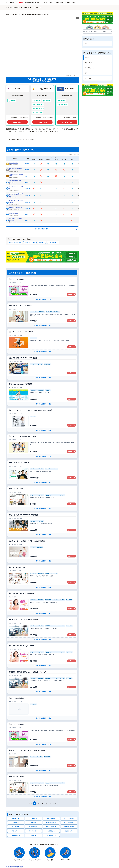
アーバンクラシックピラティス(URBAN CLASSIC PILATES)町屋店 (16, 171)
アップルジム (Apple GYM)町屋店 (16, 164)
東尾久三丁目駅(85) (51, 804)
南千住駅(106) (16, 795)
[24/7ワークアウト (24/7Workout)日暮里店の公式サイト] (42, 606)
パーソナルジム (90, 68)
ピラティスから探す (71, 2)
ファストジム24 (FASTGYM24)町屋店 (16, 152)
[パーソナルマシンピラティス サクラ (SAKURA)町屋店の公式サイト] (42, 528)
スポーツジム (89, 63)
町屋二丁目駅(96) (69, 795)
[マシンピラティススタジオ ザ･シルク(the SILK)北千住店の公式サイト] (42, 737)
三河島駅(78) (51, 808)
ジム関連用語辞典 (87, 860)
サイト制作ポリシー (34, 866)
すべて (87, 58)
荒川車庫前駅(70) (51, 812)
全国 (86, 44)
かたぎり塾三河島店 (13, 190)
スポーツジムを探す (30, 219)
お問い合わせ (50, 866)
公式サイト (27, 141)
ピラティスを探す (53, 219)
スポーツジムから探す (47, 2)
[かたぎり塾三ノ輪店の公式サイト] (42, 763)
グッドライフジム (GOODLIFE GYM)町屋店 (16, 196)
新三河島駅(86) (33, 804)
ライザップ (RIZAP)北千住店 (15, 184)
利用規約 (64, 866)
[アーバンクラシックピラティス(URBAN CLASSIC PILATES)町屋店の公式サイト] (42, 397)
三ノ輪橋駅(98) (33, 795)
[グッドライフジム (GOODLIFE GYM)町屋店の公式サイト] (42, 501)
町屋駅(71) (33, 812)
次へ (55, 780)
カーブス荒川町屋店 (13, 140)
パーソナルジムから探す (32, 2)
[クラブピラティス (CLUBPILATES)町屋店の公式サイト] (42, 344)
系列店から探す (62, 860)
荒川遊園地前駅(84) (69, 804)
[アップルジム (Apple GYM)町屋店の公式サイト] (42, 371)
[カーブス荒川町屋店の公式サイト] (42, 266)
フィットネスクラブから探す (34, 860)
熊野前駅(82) (16, 808)
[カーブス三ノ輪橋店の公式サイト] (42, 711)
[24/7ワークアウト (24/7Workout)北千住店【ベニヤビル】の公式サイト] (42, 659)
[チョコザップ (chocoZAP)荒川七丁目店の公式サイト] (42, 423)
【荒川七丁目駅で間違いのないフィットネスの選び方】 (21, 117)
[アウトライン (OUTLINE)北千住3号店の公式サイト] (42, 580)
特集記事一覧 (74, 860)
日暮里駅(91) (33, 800)
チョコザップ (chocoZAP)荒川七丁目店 (16, 178)
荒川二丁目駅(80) (33, 808)
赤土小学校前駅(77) (69, 808)
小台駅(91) (16, 800)
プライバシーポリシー (80, 866)
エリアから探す (50, 860)
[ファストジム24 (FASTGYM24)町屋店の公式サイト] (42, 318)
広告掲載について (98, 866)
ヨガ (86, 73)
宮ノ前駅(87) (16, 804)
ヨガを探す (42, 219)
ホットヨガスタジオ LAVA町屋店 (16, 146)
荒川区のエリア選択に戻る (15, 844)
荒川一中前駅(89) (69, 800)
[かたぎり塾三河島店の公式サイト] (42, 475)
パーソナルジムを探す (15, 219)
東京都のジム (17, 7)
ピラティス (88, 78)
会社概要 (18, 866)
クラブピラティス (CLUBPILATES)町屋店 (16, 158)
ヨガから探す (59, 2)
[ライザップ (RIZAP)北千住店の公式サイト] (42, 449)
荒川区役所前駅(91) (51, 800)
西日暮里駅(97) (51, 795)
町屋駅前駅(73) (16, 812)
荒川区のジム (26, 7)
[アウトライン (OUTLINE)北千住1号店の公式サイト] (42, 632)
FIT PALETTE (9, 7)
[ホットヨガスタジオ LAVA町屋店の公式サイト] (42, 292)
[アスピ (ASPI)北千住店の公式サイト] (42, 554)
